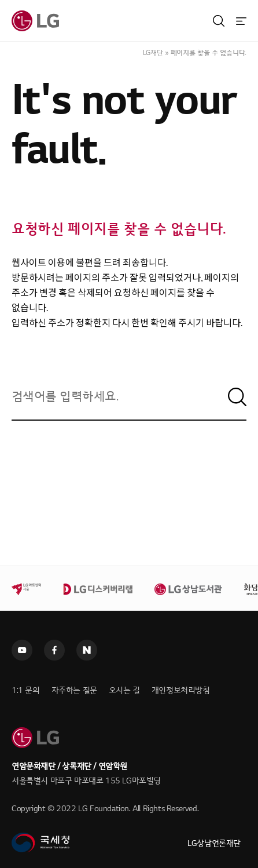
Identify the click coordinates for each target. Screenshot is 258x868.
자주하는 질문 (74, 690)
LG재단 (153, 53)
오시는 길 (124, 690)
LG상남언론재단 (214, 843)
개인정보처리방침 (181, 690)
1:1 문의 (26, 690)
